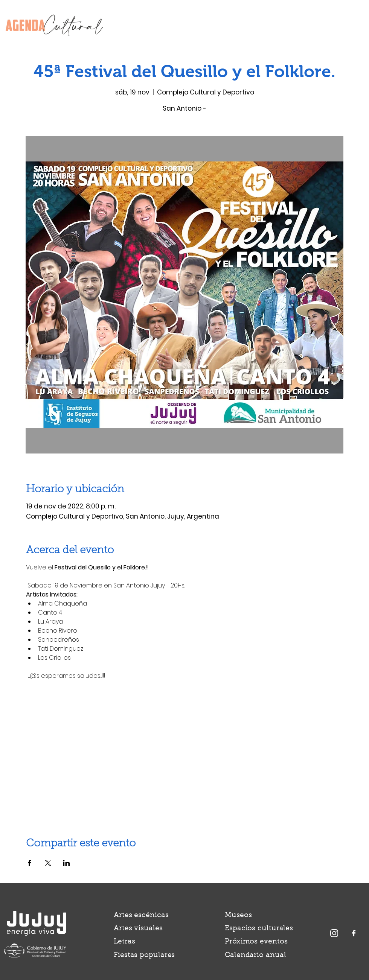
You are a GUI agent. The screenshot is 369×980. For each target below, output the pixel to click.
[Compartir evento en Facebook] (30, 863)
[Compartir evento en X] (48, 863)
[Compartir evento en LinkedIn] (66, 863)
